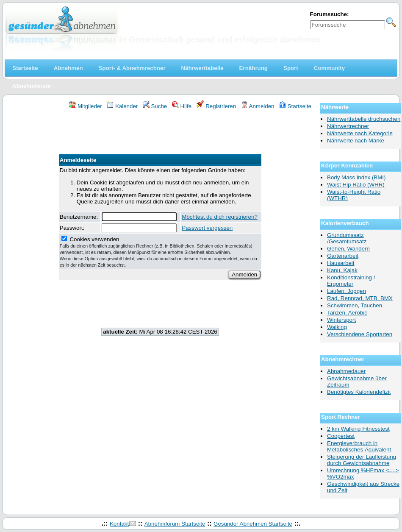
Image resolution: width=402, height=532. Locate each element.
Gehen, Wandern (348, 249)
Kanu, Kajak (342, 270)
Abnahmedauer (346, 371)
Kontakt (119, 524)
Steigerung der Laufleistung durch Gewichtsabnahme (362, 460)
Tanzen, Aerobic (347, 313)
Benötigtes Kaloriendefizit (359, 392)
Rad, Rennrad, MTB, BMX (360, 298)
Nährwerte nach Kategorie (360, 133)
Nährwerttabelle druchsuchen (364, 119)
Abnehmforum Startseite (175, 524)
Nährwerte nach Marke (356, 141)
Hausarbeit (341, 263)
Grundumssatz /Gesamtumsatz (347, 238)
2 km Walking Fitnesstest (358, 429)
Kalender (122, 106)
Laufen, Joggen (347, 291)
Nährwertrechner (348, 126)
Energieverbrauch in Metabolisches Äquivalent (359, 446)
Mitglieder (85, 106)
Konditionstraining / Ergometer (351, 281)
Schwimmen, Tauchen (355, 305)
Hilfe (182, 106)
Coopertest (341, 436)
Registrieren (216, 106)
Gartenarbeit (343, 256)
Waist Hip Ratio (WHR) (356, 185)
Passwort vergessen (207, 228)
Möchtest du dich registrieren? (220, 217)
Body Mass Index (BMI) (356, 177)
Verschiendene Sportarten (360, 334)
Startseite (295, 106)
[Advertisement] (160, 133)
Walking (337, 327)
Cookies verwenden (158, 252)
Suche (155, 106)
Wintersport (341, 320)
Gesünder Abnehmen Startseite (253, 524)
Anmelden (258, 106)
